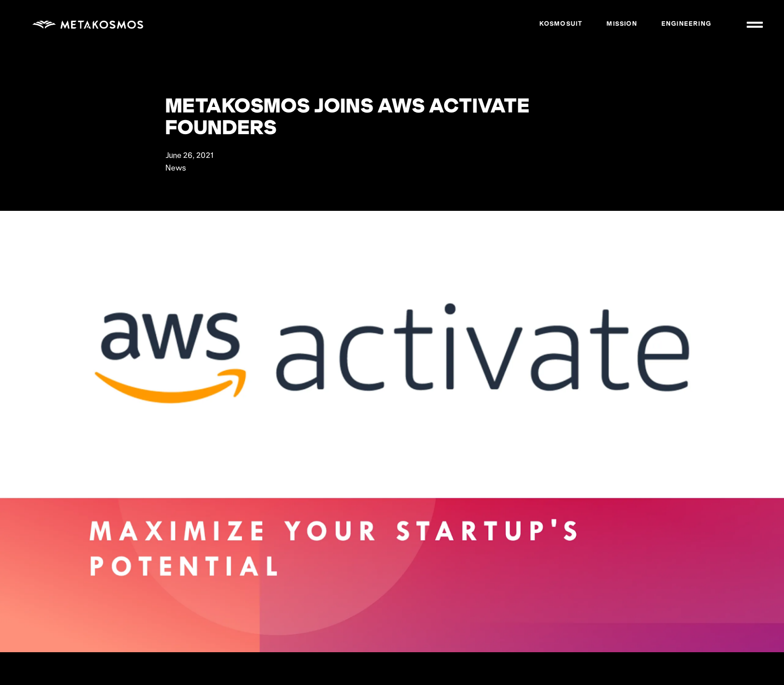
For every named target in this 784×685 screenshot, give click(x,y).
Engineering (686, 24)
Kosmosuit (561, 24)
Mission (622, 24)
